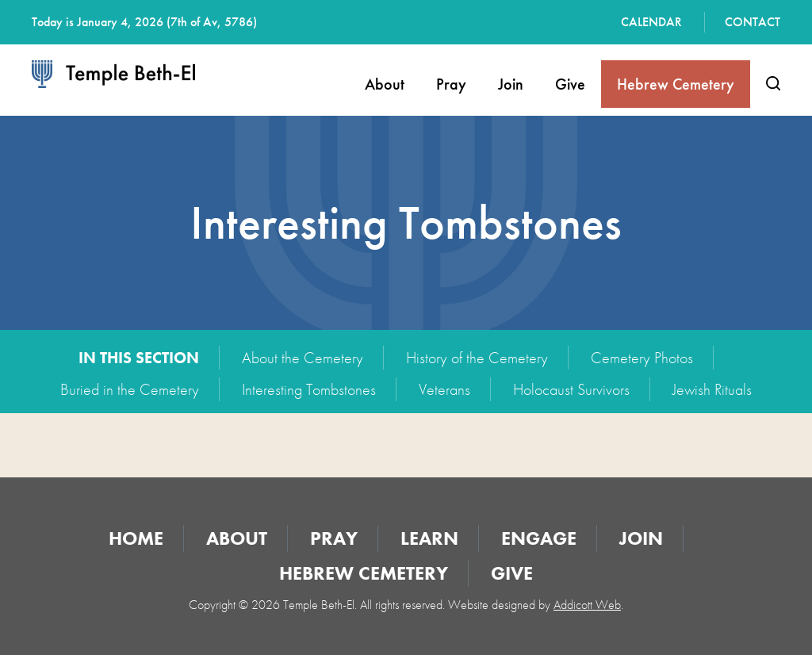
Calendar (651, 22)
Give (570, 84)
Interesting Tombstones (309, 389)
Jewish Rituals (712, 389)
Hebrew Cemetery (676, 84)
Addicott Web (587, 605)
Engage (539, 538)
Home (136, 538)
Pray (451, 84)
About (385, 84)
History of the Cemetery (477, 358)
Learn (429, 538)
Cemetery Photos (642, 358)
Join (511, 84)
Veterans (444, 389)
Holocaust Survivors (571, 389)
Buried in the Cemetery (130, 389)
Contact (753, 22)
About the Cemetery (303, 358)
